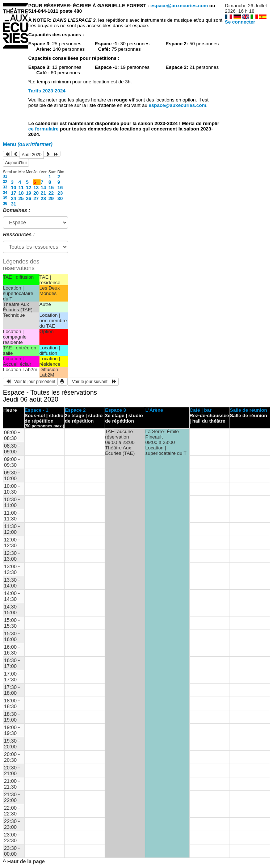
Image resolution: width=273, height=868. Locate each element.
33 (5, 187)
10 (14, 188)
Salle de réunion (249, 410)
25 (21, 198)
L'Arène (154, 410)
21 (43, 193)
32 (5, 182)
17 (14, 193)
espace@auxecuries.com (179, 6)
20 (36, 193)
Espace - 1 (37, 410)
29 (51, 198)
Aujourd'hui (16, 163)
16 (60, 188)
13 (36, 188)
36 (5, 203)
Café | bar (201, 410)
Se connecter (240, 22)
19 (28, 193)
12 (28, 188)
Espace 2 (75, 410)
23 (60, 193)
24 (14, 198)
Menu (28, 144)
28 (43, 198)
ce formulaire (44, 129)
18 (21, 193)
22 (51, 193)
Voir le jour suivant (93, 382)
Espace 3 (115, 410)
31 (5, 176)
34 (5, 192)
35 (5, 198)
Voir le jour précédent (30, 382)
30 (60, 198)
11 (21, 188)
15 (51, 188)
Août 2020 (32, 155)
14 (43, 188)
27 (36, 198)
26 (28, 198)
